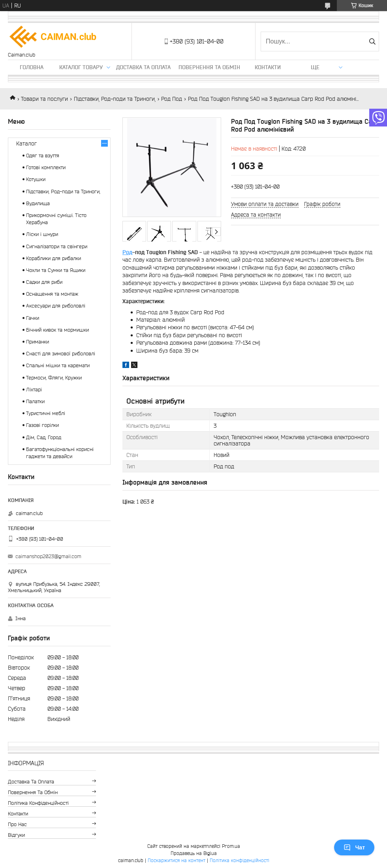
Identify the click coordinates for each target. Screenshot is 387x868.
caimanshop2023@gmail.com (48, 556)
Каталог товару (81, 67)
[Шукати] (372, 42)
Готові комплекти (46, 167)
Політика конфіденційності (38, 803)
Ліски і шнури (42, 234)
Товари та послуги (44, 99)
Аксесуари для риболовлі (56, 306)
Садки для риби (44, 282)
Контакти (268, 67)
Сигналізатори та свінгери (57, 246)
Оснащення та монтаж (52, 294)
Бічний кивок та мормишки (57, 330)
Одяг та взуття (43, 156)
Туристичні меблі (46, 413)
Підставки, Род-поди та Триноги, (115, 99)
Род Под (172, 99)
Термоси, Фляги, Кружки (54, 378)
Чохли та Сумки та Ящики (56, 270)
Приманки (38, 342)
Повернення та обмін (209, 67)
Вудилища (38, 203)
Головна (32, 67)
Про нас (17, 824)
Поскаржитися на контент (177, 860)
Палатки (35, 401)
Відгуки (16, 835)
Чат (354, 847)
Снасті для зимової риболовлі (61, 354)
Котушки (36, 179)
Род (127, 252)
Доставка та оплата (143, 67)
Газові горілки (42, 425)
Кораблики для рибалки (54, 258)
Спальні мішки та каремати (58, 365)
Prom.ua (231, 846)
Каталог (26, 143)
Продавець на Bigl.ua (194, 853)
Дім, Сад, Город (44, 437)
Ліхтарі (34, 390)
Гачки (33, 318)
